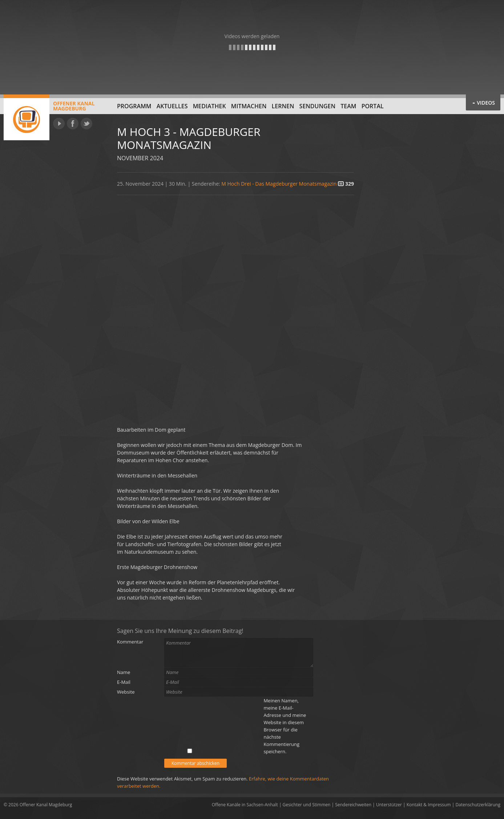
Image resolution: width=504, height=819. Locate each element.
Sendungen (317, 106)
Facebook (73, 124)
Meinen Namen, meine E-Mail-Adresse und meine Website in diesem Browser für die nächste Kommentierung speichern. (285, 726)
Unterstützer (389, 805)
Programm (134, 106)
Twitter (86, 124)
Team (348, 106)
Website (126, 692)
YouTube (59, 124)
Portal (373, 106)
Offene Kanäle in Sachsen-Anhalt (245, 805)
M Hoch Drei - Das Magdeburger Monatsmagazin (279, 184)
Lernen (283, 106)
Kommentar (130, 642)
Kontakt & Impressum (429, 805)
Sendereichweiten (353, 805)
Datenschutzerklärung (478, 805)
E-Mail (124, 682)
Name (124, 672)
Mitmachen (249, 106)
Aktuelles (172, 106)
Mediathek (209, 106)
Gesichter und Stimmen (307, 805)
